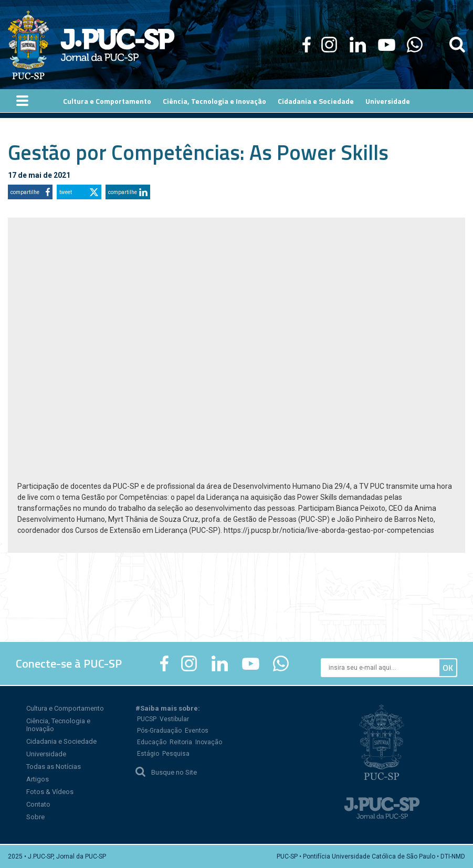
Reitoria (181, 742)
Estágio (148, 754)
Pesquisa (176, 754)
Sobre (35, 817)
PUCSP (147, 719)
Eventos (197, 731)
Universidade (46, 754)
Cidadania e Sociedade (61, 741)
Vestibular (174, 719)
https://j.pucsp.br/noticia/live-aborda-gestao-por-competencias (329, 530)
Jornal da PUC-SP (118, 45)
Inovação (209, 742)
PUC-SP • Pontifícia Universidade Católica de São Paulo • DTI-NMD (371, 856)
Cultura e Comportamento (65, 708)
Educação (152, 742)
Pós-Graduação (159, 731)
